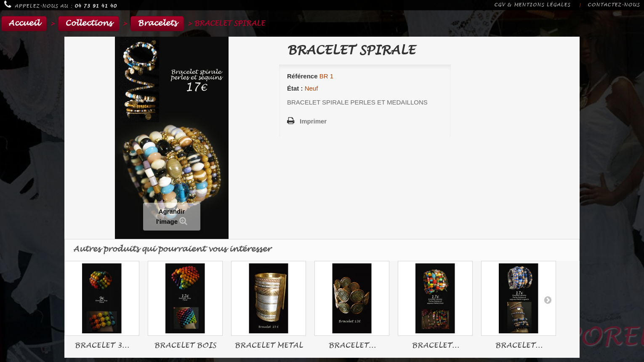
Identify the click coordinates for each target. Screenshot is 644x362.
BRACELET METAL (269, 345)
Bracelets (157, 23)
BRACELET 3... (102, 345)
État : (295, 88)
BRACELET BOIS (185, 345)
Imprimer (313, 121)
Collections (89, 23)
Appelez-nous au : (60, 5)
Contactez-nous (614, 5)
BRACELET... (352, 345)
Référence (302, 76)
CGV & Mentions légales (532, 5)
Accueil (24, 23)
